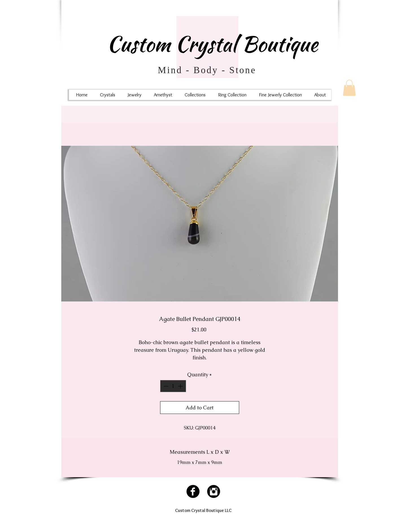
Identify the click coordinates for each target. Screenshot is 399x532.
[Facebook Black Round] (193, 491)
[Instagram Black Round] (214, 491)
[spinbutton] (173, 386)
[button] (349, 88)
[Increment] (181, 386)
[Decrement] (165, 386)
